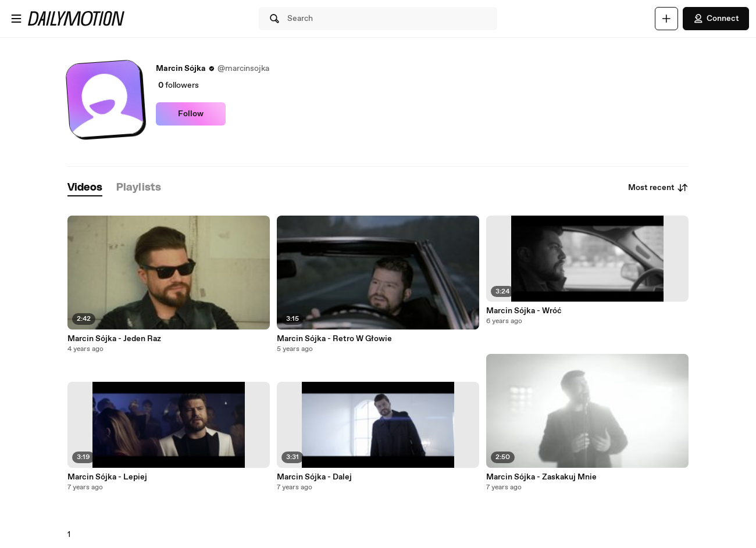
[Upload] (666, 19)
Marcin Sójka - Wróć (524, 311)
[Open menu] (16, 19)
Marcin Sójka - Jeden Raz (114, 339)
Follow (191, 114)
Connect (716, 19)
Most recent (658, 188)
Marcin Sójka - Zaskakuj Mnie (541, 477)
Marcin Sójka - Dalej (314, 477)
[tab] (85, 188)
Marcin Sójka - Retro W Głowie (334, 339)
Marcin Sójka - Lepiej (107, 477)
